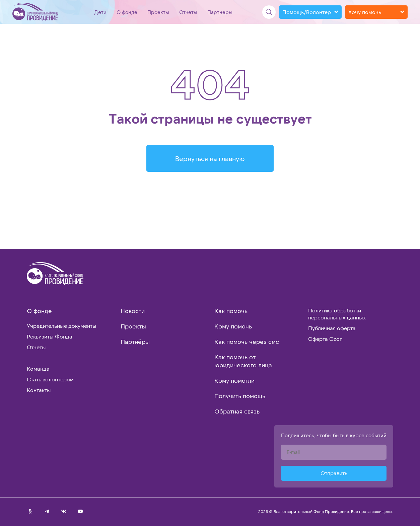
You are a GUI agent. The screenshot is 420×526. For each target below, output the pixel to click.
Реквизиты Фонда (50, 336)
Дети (100, 12)
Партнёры (135, 342)
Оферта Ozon (325, 339)
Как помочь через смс (247, 342)
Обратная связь (237, 411)
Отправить (334, 473)
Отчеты (188, 12)
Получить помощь (240, 396)
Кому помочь (233, 326)
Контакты (39, 390)
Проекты (158, 12)
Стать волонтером (50, 379)
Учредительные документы (62, 326)
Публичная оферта (332, 328)
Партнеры (220, 12)
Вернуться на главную (210, 158)
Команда (38, 368)
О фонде (127, 12)
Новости (133, 311)
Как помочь (231, 311)
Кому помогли (234, 380)
